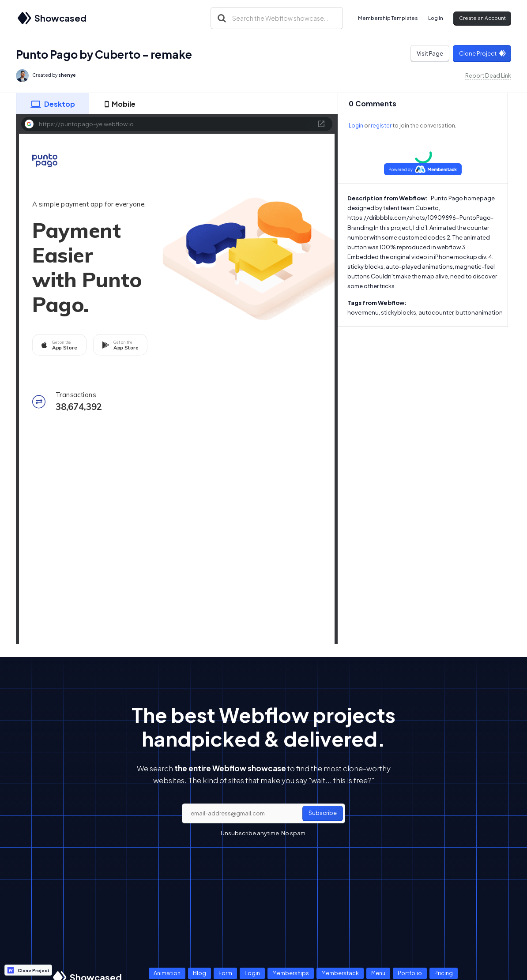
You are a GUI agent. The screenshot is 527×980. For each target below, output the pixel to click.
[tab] (53, 104)
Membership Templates (388, 18)
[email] (263, 814)
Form (225, 973)
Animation (167, 973)
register (381, 126)
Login (356, 126)
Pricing (444, 973)
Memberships (291, 973)
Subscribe (323, 813)
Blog (200, 973)
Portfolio (410, 973)
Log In (436, 18)
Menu (378, 973)
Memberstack (340, 973)
